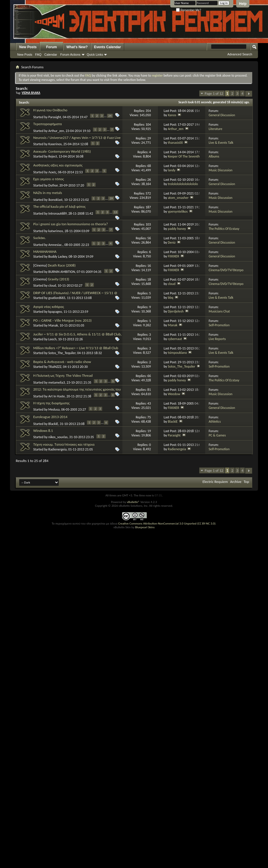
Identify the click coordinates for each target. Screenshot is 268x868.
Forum (51, 47)
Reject (53, 156)
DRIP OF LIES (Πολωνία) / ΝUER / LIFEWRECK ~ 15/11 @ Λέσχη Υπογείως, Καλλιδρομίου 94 (75, 295)
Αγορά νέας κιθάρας (49, 307)
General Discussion (222, 115)
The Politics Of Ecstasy (224, 229)
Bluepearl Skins (145, 527)
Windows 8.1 (43, 431)
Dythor (53, 185)
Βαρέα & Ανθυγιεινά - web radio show (62, 362)
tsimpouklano (177, 353)
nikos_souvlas (58, 437)
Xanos (172, 115)
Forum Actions (70, 55)
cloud (52, 286)
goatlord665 (57, 298)
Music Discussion (221, 170)
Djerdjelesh (176, 311)
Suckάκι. (40, 238)
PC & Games (217, 435)
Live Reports (217, 339)
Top (246, 482)
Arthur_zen (56, 131)
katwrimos (56, 231)
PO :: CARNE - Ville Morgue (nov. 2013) (62, 320)
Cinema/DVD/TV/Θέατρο (226, 270)
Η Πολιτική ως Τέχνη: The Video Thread (63, 375)
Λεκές (52, 172)
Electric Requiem (215, 482)
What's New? (77, 47)
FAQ (38, 55)
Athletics (215, 422)
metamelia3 (57, 382)
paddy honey (177, 229)
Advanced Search (240, 54)
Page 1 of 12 (214, 93)
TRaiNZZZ (55, 367)
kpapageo (55, 312)
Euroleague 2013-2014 (50, 417)
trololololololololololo (183, 184)
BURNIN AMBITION (62, 272)
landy (172, 170)
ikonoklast (55, 200)
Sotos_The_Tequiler (62, 353)
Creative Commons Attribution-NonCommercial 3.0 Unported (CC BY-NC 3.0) (167, 524)
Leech (52, 339)
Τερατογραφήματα (48, 124)
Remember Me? (188, 10)
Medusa (54, 409)
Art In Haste (57, 396)
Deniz (172, 242)
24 (110, 116)
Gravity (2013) (59, 279)
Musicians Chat (219, 311)
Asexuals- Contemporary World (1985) (62, 151)
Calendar (51, 55)
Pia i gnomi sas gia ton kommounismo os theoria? (71, 224)
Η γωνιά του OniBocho (50, 110)
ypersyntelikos (178, 211)
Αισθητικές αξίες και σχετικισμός (58, 165)
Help (243, 4)
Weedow (174, 394)
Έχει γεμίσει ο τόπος (49, 179)
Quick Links (95, 55)
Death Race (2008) (62, 265)
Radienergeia (58, 449)
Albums (214, 156)
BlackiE (53, 424)
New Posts (28, 47)
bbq (170, 298)
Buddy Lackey (58, 257)
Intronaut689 (58, 213)
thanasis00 (175, 143)
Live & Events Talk (221, 143)
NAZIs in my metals (48, 193)
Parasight (55, 117)
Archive (236, 482)
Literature (216, 129)
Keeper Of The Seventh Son (187, 156)
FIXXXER (173, 256)
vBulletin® (133, 502)
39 (111, 198)
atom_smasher (178, 198)
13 (115, 212)
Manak (53, 325)
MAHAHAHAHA (45, 252)
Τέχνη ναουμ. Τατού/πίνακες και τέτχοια (64, 444)
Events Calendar (107, 47)
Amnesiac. (56, 244)
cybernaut (175, 339)
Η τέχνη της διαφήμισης (51, 403)
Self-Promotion (219, 325)
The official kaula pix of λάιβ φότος (59, 206)
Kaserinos (55, 144)
